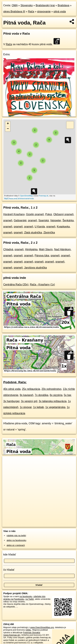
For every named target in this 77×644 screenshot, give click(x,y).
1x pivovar (26, 407)
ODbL (28, 630)
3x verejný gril (29, 401)
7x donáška (41, 395)
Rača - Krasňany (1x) (42, 285)
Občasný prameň (63, 214)
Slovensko (27, 5)
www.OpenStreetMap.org (42, 627)
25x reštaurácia (31, 389)
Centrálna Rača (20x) (16, 285)
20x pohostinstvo (51, 389)
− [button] (8, 129)
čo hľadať (9, 570)
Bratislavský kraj (45, 5)
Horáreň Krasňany (14, 214)
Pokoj (49, 214)
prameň (8, 220)
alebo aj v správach (16, 545)
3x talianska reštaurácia (53, 401)
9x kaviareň (27, 395)
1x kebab (39, 407)
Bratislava (63, 5)
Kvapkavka (63, 227)
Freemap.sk (43, 196)
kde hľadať (10, 555)
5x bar (67, 395)
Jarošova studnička (35, 268)
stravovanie (44, 12)
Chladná (8, 249)
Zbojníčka (49, 233)
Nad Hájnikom (62, 249)
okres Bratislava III (14, 12)
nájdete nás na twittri (16, 535)
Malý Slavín (46, 249)
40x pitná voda (12, 389)
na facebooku (26, 596)
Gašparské (20, 220)
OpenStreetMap (26, 196)
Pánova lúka (42, 256)
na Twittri (30, 599)
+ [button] (8, 124)
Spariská (44, 220)
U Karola (40, 227)
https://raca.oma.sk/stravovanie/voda (19, 198)
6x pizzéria (56, 395)
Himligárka (31, 249)
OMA (15, 5)
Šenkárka (68, 220)
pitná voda (60, 12)
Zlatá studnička (33, 233)
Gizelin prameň (35, 214)
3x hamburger (11, 401)
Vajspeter (56, 220)
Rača (31, 12)
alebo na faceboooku (16, 540)
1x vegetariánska (55, 407)
